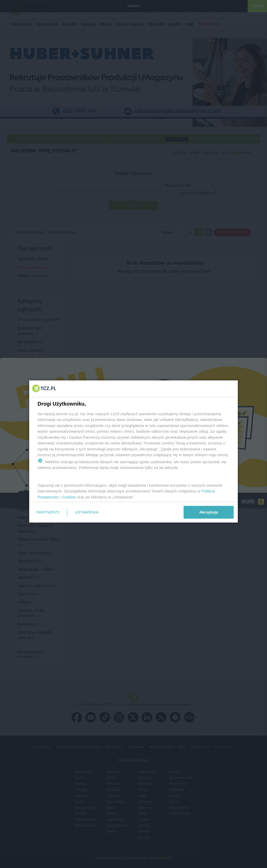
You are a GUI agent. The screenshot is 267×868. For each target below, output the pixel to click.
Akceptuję (209, 512)
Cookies (69, 497)
